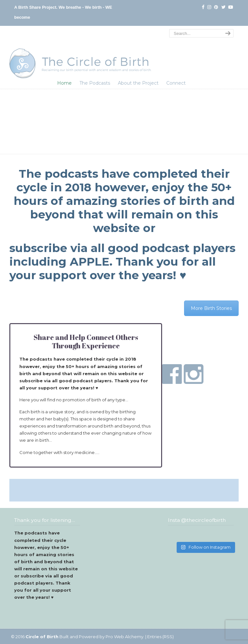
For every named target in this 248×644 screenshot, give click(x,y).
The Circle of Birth (80, 53)
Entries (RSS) (160, 637)
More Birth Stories (211, 308)
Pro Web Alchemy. (125, 637)
